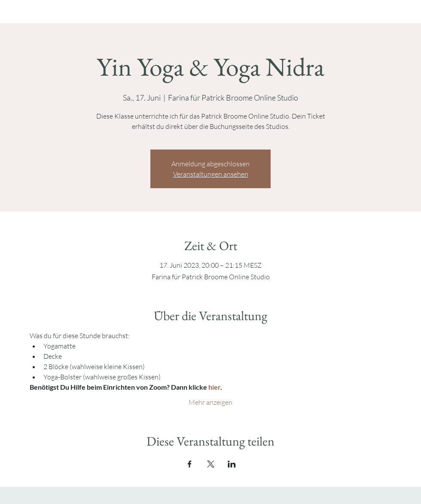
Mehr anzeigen (210, 402)
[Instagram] (259, 5)
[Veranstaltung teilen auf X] (211, 464)
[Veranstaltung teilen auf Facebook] (190, 464)
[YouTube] (272, 5)
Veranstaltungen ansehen (211, 174)
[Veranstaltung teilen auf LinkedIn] (232, 464)
